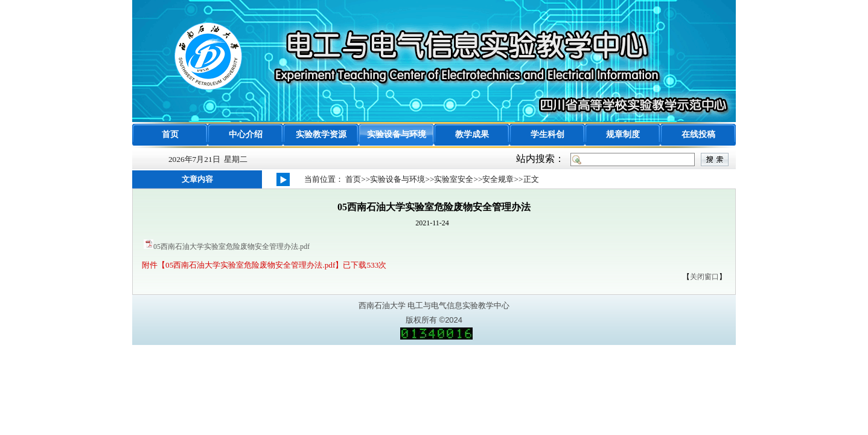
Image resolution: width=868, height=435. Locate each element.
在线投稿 (698, 134)
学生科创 (547, 134)
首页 (170, 134)
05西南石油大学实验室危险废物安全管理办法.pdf (231, 246)
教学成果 (472, 134)
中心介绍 (246, 134)
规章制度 (623, 134)
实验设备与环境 (397, 134)
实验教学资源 (321, 134)
